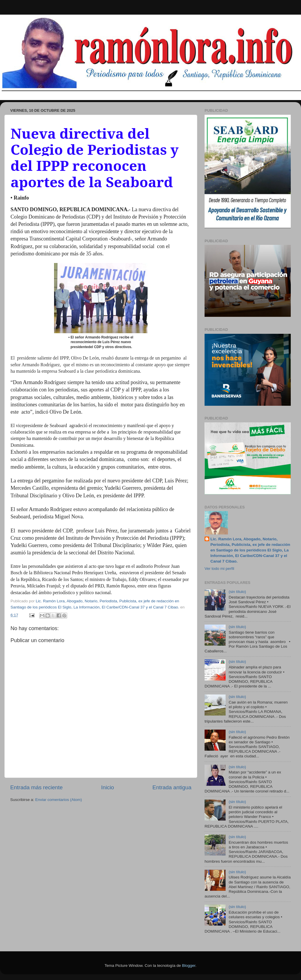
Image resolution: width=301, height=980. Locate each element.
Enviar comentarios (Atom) (59, 800)
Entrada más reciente (37, 787)
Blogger (189, 966)
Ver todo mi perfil (219, 569)
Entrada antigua (172, 787)
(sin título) (237, 592)
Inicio (108, 787)
